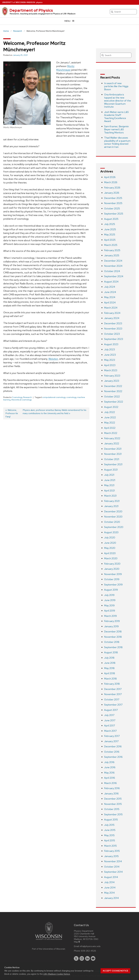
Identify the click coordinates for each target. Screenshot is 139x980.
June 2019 (110, 600)
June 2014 (110, 888)
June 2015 (110, 830)
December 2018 (113, 632)
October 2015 (112, 809)
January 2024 (112, 318)
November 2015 (113, 804)
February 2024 (112, 313)
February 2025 (112, 250)
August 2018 (111, 652)
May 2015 (109, 835)
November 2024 (113, 266)
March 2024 (111, 308)
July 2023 (109, 349)
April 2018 (110, 673)
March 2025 (111, 245)
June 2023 (110, 355)
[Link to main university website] (49, 940)
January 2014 (111, 898)
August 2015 (111, 820)
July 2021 (109, 475)
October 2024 (112, 271)
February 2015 (112, 851)
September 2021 (113, 464)
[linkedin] (87, 958)
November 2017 (113, 694)
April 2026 (110, 177)
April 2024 (110, 302)
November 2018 (113, 637)
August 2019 (111, 590)
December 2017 (113, 689)
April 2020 (110, 553)
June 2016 (110, 767)
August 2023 (111, 344)
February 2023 (112, 376)
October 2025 (112, 208)
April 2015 (110, 840)
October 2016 (112, 752)
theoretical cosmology (22, 400)
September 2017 (113, 705)
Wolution (53, 359)
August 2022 (111, 407)
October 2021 (112, 459)
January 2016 (111, 794)
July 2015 (109, 825)
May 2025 (110, 235)
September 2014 (113, 872)
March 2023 (111, 370)
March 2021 (110, 496)
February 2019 (112, 621)
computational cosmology (54, 397)
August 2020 (111, 532)
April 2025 (110, 240)
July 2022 (109, 412)
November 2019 (113, 574)
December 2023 (113, 323)
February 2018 (112, 684)
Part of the (49, 949)
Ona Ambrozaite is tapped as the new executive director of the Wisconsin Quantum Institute (117, 101)
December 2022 (113, 386)
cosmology (71, 397)
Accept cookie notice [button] (115, 971)
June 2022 (110, 417)
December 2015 (113, 799)
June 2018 (110, 663)
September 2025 (114, 214)
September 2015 (113, 814)
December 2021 (113, 449)
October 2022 (112, 397)
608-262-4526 (88, 951)
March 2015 (110, 846)
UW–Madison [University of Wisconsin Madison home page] (19, 2)
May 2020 (110, 548)
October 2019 (112, 579)
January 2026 (112, 193)
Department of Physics (31, 10)
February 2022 (112, 438)
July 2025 (110, 224)
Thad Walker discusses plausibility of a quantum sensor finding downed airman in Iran (117, 142)
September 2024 (114, 276)
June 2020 (110, 543)
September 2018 (113, 647)
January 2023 (112, 381)
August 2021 (111, 470)
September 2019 (113, 585)
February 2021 (112, 501)
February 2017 (112, 736)
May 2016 (109, 773)
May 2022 (110, 423)
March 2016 (110, 783)
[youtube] (93, 958)
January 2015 (111, 856)
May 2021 (109, 485)
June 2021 (110, 480)
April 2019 (110, 611)
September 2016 (113, 757)
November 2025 (113, 203)
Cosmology (17, 397)
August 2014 (111, 877)
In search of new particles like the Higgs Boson (116, 86)
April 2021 (109, 491)
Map (77, 942)
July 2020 (110, 537)
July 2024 (110, 287)
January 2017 (111, 741)
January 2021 (111, 506)
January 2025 (112, 255)
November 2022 (113, 391)
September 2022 (114, 402)
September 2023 (114, 339)
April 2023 (110, 365)
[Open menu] (69, 21)
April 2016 (110, 778)
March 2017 (110, 731)
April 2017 (110, 726)
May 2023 (110, 360)
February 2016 (112, 788)
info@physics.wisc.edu (90, 946)
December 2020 (113, 511)
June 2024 (110, 292)
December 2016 (113, 746)
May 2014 (109, 893)
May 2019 (109, 605)
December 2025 (113, 198)
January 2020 (112, 569)
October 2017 (112, 699)
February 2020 (112, 564)
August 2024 (111, 282)
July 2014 (109, 882)
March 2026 (111, 182)
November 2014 (113, 861)
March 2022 (111, 433)
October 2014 (112, 867)
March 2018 (110, 679)
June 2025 (110, 229)
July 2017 (109, 715)
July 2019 (109, 595)
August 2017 (111, 710)
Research (27, 397)
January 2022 (112, 443)
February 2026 (112, 188)
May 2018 (109, 668)
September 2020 (114, 527)
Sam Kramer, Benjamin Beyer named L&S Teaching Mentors (116, 129)
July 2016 (109, 762)
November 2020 (113, 517)
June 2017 (110, 720)
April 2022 (110, 428)
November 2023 (113, 329)
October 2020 (112, 522)
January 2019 (111, 626)
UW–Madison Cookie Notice (57, 974)
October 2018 (112, 642)
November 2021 (113, 454)
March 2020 (111, 558)
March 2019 (110, 616)
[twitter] (76, 958)
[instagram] (82, 958)
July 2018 (109, 658)
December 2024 (113, 261)
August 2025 (111, 219)
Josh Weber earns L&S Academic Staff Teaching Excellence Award (116, 117)
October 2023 (112, 334)
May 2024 (110, 297)
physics (39, 2)
